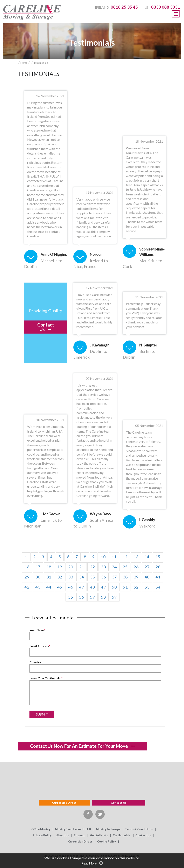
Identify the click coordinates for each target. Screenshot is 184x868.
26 (136, 567)
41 (158, 577)
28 (158, 567)
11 (114, 557)
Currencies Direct (64, 803)
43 (38, 587)
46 (71, 587)
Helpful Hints (99, 835)
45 (60, 587)
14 (147, 557)
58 (103, 597)
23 (103, 567)
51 (125, 587)
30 (38, 577)
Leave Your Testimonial (46, 678)
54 (158, 587)
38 (125, 577)
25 (125, 567)
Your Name (37, 630)
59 (114, 597)
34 (82, 577)
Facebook (88, 814)
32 (60, 577)
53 (147, 587)
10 (103, 557)
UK (162, 7)
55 (71, 597)
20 (71, 567)
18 (49, 567)
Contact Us (46, 327)
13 (136, 557)
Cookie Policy (106, 841)
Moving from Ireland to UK (73, 829)
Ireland (116, 7)
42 (27, 587)
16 (27, 567)
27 (147, 567)
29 (27, 577)
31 (49, 577)
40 (147, 577)
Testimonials (41, 63)
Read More (89, 863)
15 (158, 557)
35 (93, 577)
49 (103, 587)
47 (82, 587)
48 (93, 587)
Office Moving (41, 829)
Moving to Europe (108, 829)
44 (49, 587)
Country (35, 662)
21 (82, 567)
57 (93, 597)
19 (60, 567)
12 (125, 557)
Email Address (40, 646)
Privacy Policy (42, 835)
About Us (63, 835)
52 (136, 587)
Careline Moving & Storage (32, 12)
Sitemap (79, 835)
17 (38, 567)
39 (136, 577)
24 (114, 567)
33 (71, 577)
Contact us (119, 803)
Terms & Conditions (139, 829)
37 (114, 577)
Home (24, 63)
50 (114, 587)
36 (103, 577)
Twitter (100, 814)
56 (82, 597)
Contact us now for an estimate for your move (79, 746)
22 (93, 567)
